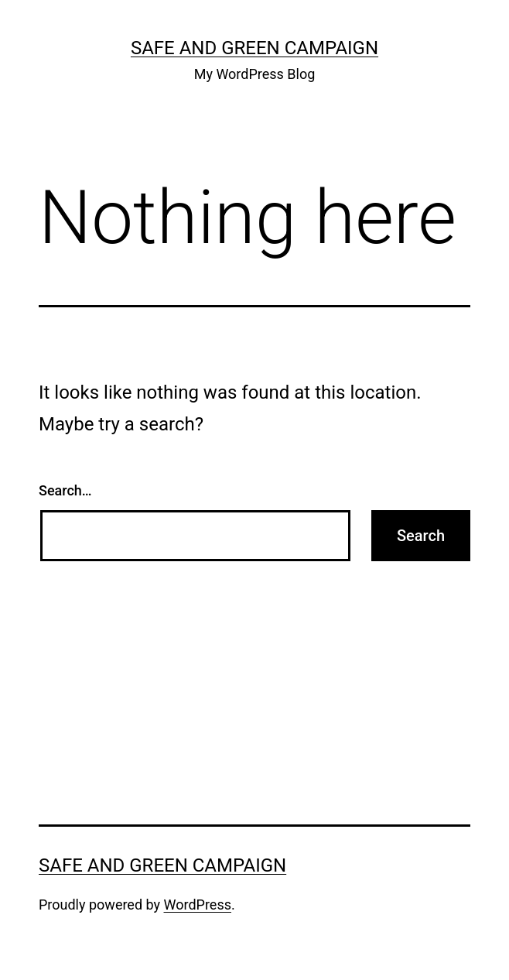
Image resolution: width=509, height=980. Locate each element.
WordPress (198, 905)
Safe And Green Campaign (254, 48)
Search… (65, 490)
